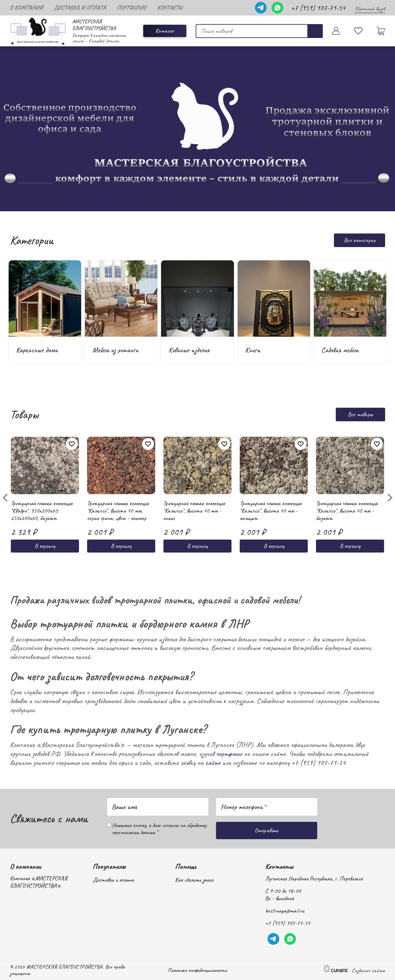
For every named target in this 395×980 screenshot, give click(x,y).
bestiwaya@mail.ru (285, 911)
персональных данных (134, 832)
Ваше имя (124, 807)
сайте (213, 763)
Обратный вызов (370, 9)
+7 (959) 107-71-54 (318, 8)
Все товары (361, 414)
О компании (26, 8)
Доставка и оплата (80, 8)
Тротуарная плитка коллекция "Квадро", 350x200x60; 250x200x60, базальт (42, 520)
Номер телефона (242, 807)
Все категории (360, 240)
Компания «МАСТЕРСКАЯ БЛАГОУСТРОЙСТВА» (39, 882)
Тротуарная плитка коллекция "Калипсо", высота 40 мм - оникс (194, 520)
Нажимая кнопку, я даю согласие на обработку (159, 829)
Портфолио (131, 8)
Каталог (165, 31)
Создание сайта (368, 971)
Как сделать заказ (194, 880)
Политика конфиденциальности (197, 970)
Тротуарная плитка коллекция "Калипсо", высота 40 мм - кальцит (270, 520)
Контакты (170, 8)
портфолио (229, 754)
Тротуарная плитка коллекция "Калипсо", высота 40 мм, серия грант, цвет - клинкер (118, 520)
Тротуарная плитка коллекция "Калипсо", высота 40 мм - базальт (347, 520)
